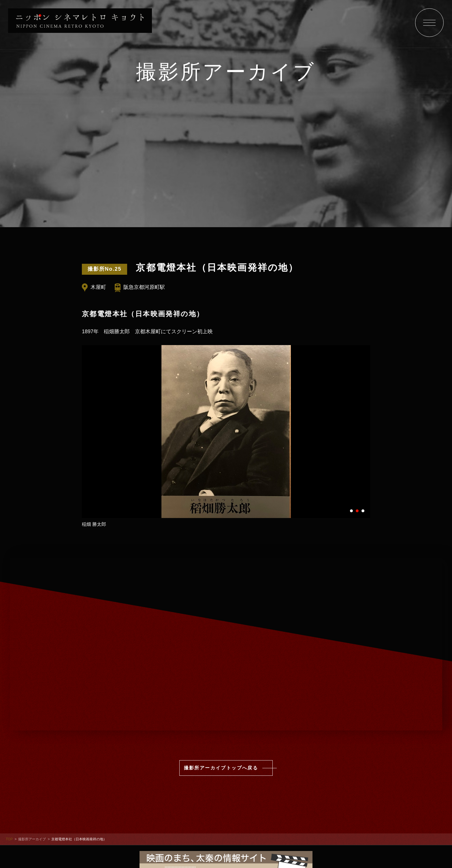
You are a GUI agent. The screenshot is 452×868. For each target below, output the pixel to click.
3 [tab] (363, 511)
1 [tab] (351, 511)
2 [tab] (357, 511)
